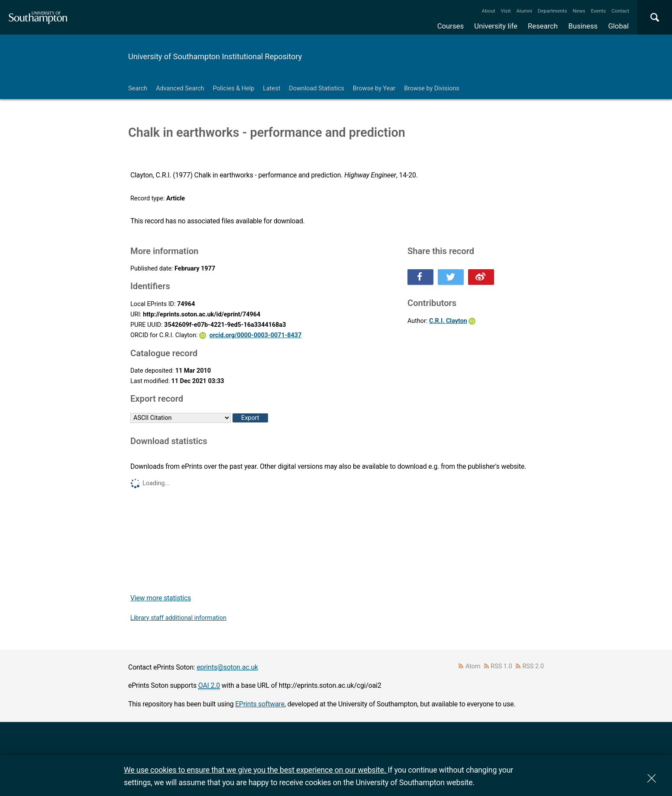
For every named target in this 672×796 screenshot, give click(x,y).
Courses (451, 26)
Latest (271, 89)
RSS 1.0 (501, 666)
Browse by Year (374, 89)
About (489, 11)
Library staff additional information (178, 618)
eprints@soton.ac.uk (227, 667)
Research (543, 26)
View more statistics (161, 598)
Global (618, 26)
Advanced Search (180, 89)
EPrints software (260, 704)
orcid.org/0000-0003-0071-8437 (256, 335)
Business (583, 26)
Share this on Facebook (420, 277)
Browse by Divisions (432, 89)
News (579, 11)
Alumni (524, 11)
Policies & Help (233, 89)
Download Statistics (317, 89)
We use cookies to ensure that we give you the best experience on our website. (256, 770)
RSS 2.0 (533, 666)
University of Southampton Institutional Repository (215, 56)
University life (496, 26)
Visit (506, 11)
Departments (552, 11)
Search (138, 89)
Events (599, 11)
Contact (620, 11)
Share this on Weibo (481, 277)
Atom (473, 666)
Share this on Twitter (451, 277)
